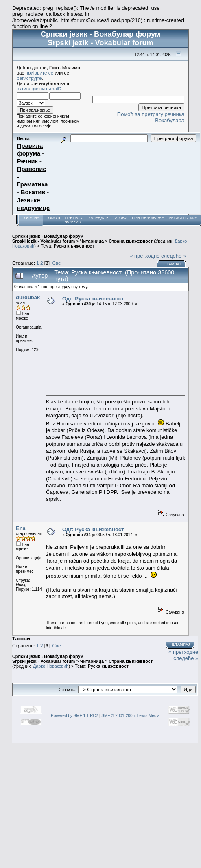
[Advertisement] (116, 351)
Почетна (30, 218)
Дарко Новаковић (51, 666)
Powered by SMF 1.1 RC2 (74, 716)
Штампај (172, 264)
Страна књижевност (131, 241)
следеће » (174, 256)
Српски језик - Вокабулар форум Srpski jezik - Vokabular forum (48, 239)
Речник (27, 161)
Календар (98, 218)
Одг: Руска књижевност (93, 299)
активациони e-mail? (39, 89)
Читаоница (92, 241)
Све (56, 263)
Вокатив (33, 192)
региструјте (29, 78)
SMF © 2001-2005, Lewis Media (130, 716)
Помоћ (53, 218)
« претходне (145, 256)
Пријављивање (148, 218)
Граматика (32, 184)
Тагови (120, 218)
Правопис (32, 169)
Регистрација (183, 218)
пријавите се (40, 73)
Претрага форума (74, 220)
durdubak (28, 297)
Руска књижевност (74, 246)
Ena (21, 528)
